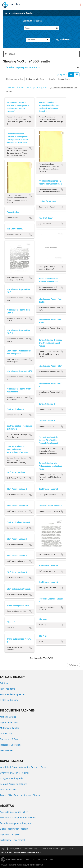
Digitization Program (10, 834)
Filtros (10, 54)
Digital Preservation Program (14, 829)
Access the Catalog (24, 13)
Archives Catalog (8, 717)
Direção (52, 79)
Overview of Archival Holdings (15, 773)
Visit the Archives (8, 790)
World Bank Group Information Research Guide (23, 767)
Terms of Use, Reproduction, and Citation (20, 795)
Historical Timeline (9, 700)
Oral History (6, 734)
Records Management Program (15, 823)
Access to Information (49, 849)
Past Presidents (8, 689)
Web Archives (7, 750)
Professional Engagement (13, 840)
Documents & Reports (11, 739)
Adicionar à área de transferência (31, 117)
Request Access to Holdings (14, 784)
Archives (16, 4)
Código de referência (36, 79)
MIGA (45, 860)
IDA (34, 860)
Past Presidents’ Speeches (13, 694)
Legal (4, 849)
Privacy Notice (15, 849)
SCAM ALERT (6, 852)
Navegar (38, 40)
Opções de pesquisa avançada (23, 67)
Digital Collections (9, 722)
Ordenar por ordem (15, 79)
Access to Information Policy (14, 812)
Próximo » (73, 665)
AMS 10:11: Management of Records (18, 818)
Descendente (65, 79)
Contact (71, 849)
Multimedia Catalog (10, 728)
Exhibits (4, 683)
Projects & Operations (11, 745)
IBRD (28, 860)
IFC (39, 860)
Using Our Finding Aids (11, 778)
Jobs (63, 849)
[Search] (42, 28)
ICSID (52, 860)
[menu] (80, 5)
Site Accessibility (31, 849)
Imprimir (62, 75)
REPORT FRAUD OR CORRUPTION (28, 852)
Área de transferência (61, 40)
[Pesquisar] (57, 28)
